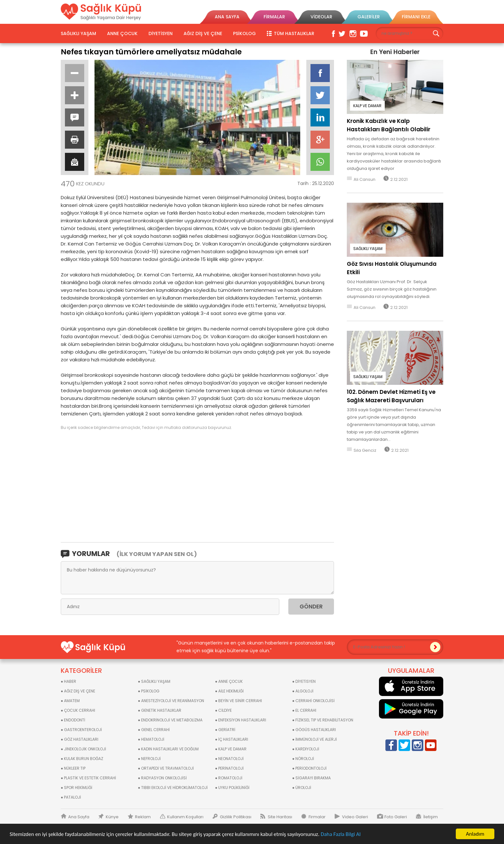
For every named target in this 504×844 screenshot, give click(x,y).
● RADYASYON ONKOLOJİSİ (162, 778)
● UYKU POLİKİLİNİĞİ (232, 788)
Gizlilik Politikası (236, 817)
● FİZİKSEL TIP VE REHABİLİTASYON (323, 720)
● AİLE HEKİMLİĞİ (229, 691)
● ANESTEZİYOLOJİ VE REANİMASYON (171, 701)
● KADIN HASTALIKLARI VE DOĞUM (168, 749)
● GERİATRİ (225, 730)
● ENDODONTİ (73, 720)
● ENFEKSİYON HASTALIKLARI (241, 720)
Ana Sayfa (79, 817)
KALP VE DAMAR (367, 106)
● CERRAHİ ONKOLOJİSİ (313, 701)
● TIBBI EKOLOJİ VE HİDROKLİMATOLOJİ (173, 788)
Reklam (143, 817)
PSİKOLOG (244, 33)
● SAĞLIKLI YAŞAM (154, 681)
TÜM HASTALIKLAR (294, 33)
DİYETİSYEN (161, 33)
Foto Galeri (396, 817)
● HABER (68, 681)
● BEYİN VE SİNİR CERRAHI (239, 701)
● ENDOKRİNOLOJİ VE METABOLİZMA (170, 720)
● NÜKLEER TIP (73, 768)
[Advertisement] (197, 486)
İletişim (431, 817)
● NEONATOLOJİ (229, 759)
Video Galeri (355, 817)
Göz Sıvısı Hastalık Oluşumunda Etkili (392, 268)
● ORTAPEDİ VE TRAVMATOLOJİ (166, 768)
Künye (112, 817)
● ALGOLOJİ (303, 691)
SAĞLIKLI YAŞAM (78, 33)
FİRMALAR (274, 17)
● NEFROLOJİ (149, 759)
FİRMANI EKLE (416, 17)
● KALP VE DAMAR (231, 749)
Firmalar (317, 817)
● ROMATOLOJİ (229, 778)
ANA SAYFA (227, 17)
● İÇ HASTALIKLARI (232, 739)
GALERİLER (369, 17)
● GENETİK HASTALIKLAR (160, 710)
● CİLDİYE (223, 710)
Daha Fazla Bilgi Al (341, 834)
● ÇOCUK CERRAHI (78, 710)
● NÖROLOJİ (303, 759)
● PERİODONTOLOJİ (309, 768)
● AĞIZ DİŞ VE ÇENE (78, 691)
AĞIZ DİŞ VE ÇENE (203, 33)
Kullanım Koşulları (185, 817)
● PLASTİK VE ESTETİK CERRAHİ (88, 778)
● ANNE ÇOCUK (229, 681)
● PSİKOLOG (149, 691)
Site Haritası (280, 817)
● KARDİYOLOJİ (306, 749)
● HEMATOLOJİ (151, 739)
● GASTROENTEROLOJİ (81, 730)
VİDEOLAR (321, 17)
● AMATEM (70, 701)
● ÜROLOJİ (302, 788)
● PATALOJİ (71, 797)
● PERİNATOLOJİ (229, 768)
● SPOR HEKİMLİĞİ (76, 788)
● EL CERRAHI (304, 710)
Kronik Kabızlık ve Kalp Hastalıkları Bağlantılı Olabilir (389, 125)
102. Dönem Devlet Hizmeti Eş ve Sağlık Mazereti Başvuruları (391, 396)
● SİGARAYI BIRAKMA (311, 778)
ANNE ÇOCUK (122, 33)
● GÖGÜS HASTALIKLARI (314, 730)
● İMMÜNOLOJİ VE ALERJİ (315, 739)
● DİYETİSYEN (304, 681)
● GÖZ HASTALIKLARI (80, 739)
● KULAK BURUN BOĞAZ (82, 759)
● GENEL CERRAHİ (154, 730)
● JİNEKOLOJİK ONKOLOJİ (83, 749)
